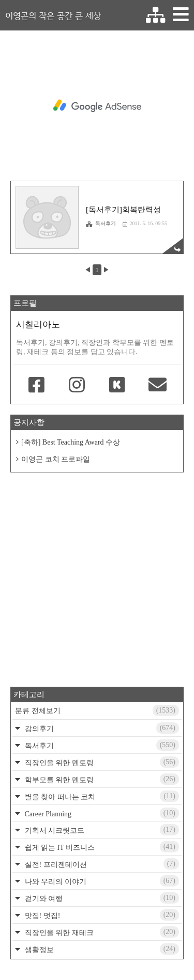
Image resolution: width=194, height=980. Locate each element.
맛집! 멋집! (101, 915)
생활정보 (101, 949)
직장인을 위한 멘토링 (101, 762)
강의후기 (101, 728)
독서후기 (101, 224)
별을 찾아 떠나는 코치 (101, 796)
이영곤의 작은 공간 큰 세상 (53, 15)
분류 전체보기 (97, 710)
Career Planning (101, 813)
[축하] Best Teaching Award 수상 (71, 442)
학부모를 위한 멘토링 (101, 779)
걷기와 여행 (101, 898)
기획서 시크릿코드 (101, 830)
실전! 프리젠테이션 (101, 864)
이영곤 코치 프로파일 (56, 459)
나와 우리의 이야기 (101, 881)
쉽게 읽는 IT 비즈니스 (101, 847)
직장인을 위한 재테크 (101, 932)
